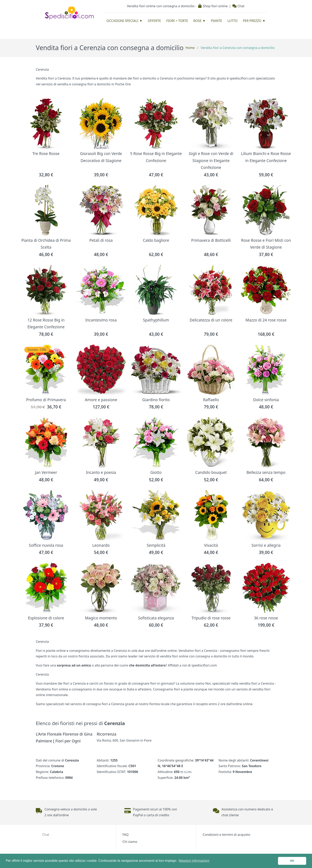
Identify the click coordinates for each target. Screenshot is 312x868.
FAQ (126, 835)
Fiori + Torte (177, 21)
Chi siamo (130, 842)
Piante (217, 21)
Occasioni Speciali (122, 21)
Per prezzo (252, 21)
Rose (197, 21)
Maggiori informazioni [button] (194, 861)
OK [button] (292, 861)
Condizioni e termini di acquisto (226, 835)
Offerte (154, 21)
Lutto (232, 21)
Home (190, 48)
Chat (238, 6)
